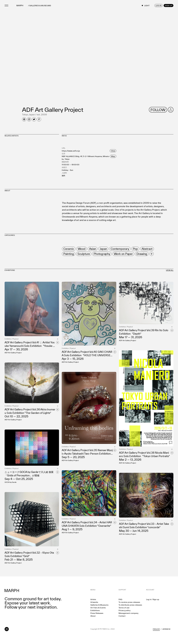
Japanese (166, 629)
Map (113, 156)
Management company (128, 613)
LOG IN (159, 6)
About (93, 616)
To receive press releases (129, 602)
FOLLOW (158, 110)
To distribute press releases (130, 605)
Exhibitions (95, 610)
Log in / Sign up (153, 599)
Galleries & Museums (99, 605)
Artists (93, 599)
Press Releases (97, 613)
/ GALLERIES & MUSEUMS (39, 6)
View (113, 151)
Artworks (94, 602)
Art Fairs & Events (98, 608)
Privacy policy (124, 610)
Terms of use (124, 608)
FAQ (120, 599)
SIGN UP (169, 6)
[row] (69, 249)
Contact (122, 616)
